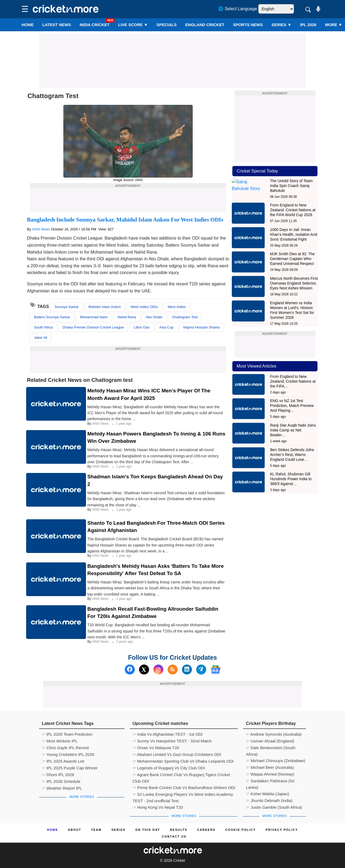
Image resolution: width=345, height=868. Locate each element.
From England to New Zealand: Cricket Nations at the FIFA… (293, 381)
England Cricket (205, 25)
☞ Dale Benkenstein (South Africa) (270, 748)
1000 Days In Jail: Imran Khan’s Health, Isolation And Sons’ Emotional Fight (294, 234)
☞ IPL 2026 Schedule (61, 781)
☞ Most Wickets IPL (60, 741)
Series (281, 25)
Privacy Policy (282, 830)
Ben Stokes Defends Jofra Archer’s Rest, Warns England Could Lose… (292, 455)
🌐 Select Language (238, 9)
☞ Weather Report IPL (62, 788)
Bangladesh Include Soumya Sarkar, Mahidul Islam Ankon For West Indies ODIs (125, 220)
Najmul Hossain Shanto (202, 327)
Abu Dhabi (154, 317)
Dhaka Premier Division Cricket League (93, 327)
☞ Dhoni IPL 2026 (58, 775)
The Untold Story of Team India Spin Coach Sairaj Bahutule (291, 186)
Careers (206, 830)
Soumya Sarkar (67, 307)
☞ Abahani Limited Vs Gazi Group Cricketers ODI (177, 754)
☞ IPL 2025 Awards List (63, 761)
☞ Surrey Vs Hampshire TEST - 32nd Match (172, 741)
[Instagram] (158, 670)
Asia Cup (166, 327)
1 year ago (124, 424)
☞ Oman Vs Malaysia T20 (156, 748)
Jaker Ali (41, 338)
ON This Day (148, 830)
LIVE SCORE (133, 25)
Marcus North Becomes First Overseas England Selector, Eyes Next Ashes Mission (294, 283)
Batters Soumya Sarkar (52, 317)
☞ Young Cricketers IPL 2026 (68, 754)
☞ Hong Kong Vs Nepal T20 (158, 807)
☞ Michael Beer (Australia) (270, 767)
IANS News (42, 229)
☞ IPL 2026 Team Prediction (67, 734)
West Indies (177, 307)
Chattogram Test (185, 317)
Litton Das (142, 327)
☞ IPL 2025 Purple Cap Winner (70, 768)
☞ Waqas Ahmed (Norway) (270, 774)
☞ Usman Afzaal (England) (270, 741)
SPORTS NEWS (248, 25)
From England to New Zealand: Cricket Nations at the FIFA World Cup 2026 (293, 210)
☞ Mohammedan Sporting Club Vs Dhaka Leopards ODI (183, 761)
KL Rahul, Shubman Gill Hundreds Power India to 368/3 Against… (291, 479)
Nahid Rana (127, 317)
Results (179, 830)
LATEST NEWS (57, 25)
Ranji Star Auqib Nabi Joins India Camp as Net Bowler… (293, 430)
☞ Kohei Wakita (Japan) (267, 794)
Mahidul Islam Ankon (105, 307)
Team (96, 830)
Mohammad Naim (94, 317)
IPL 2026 (308, 25)
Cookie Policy (241, 830)
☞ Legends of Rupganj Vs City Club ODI (169, 768)
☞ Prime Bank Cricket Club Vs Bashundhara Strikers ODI (184, 788)
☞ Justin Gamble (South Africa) (274, 807)
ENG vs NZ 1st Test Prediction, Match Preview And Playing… (292, 406)
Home (28, 25)
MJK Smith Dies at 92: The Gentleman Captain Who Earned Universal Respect (292, 259)
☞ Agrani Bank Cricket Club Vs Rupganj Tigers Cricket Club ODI (181, 775)
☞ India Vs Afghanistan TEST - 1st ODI (168, 734)
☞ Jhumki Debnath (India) (269, 800)
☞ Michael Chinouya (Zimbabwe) (275, 761)
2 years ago (125, 642)
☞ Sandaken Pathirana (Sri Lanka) (270, 781)
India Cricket (94, 25)
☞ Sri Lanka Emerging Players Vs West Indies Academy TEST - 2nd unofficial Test (183, 795)
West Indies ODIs (144, 307)
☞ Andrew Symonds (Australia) (274, 734)
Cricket (179, 860)
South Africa (43, 327)
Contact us (174, 836)
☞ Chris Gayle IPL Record (65, 748)
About (75, 830)
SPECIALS (166, 25)
